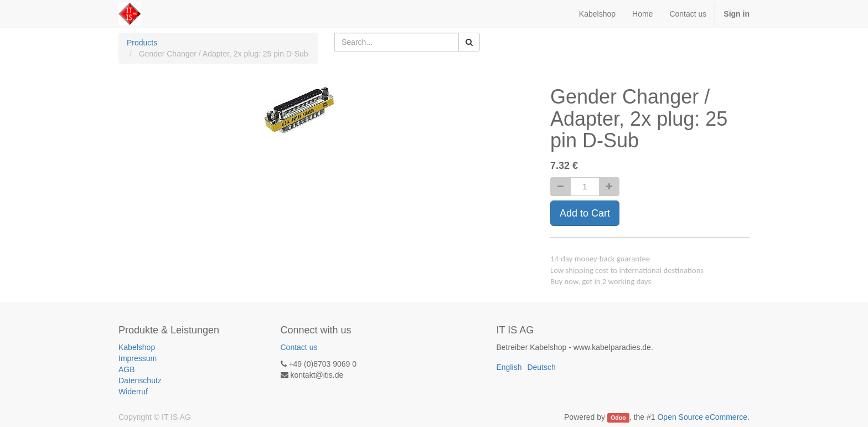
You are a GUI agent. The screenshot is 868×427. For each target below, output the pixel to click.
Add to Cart (585, 213)
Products (142, 43)
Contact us (299, 347)
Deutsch (541, 367)
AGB (127, 369)
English (509, 367)
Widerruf (133, 392)
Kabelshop (137, 347)
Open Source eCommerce (702, 417)
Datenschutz (140, 380)
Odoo (618, 418)
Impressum (138, 358)
